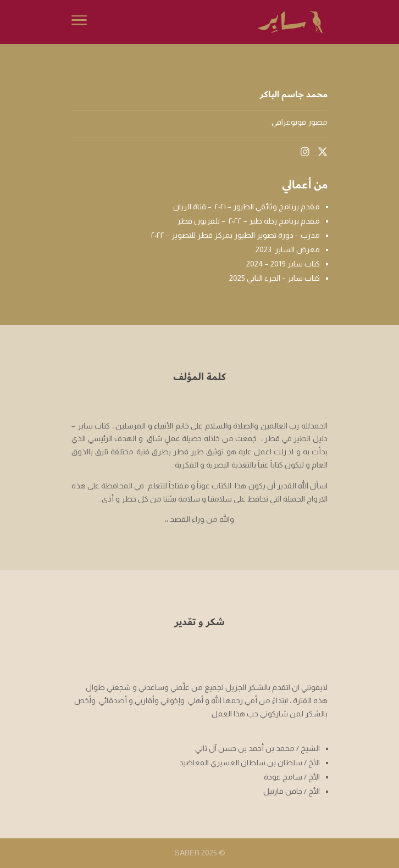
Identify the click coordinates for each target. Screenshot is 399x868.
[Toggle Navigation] (79, 22)
